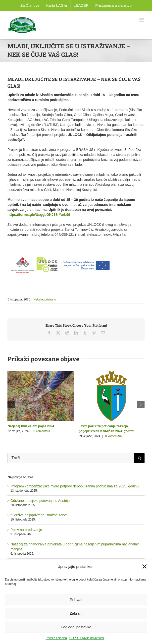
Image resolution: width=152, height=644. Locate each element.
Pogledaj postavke (76, 627)
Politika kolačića (56, 638)
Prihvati (76, 600)
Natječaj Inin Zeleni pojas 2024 (31, 426)
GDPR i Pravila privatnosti (87, 638)
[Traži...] (71, 458)
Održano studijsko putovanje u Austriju (40, 501)
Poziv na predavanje (26, 530)
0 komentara (42, 431)
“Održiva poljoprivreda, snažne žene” (39, 515)
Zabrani (76, 613)
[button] (145, 567)
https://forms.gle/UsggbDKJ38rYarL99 (39, 215)
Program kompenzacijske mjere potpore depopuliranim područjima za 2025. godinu (75, 486)
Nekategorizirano (45, 299)
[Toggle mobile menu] (142, 20)
